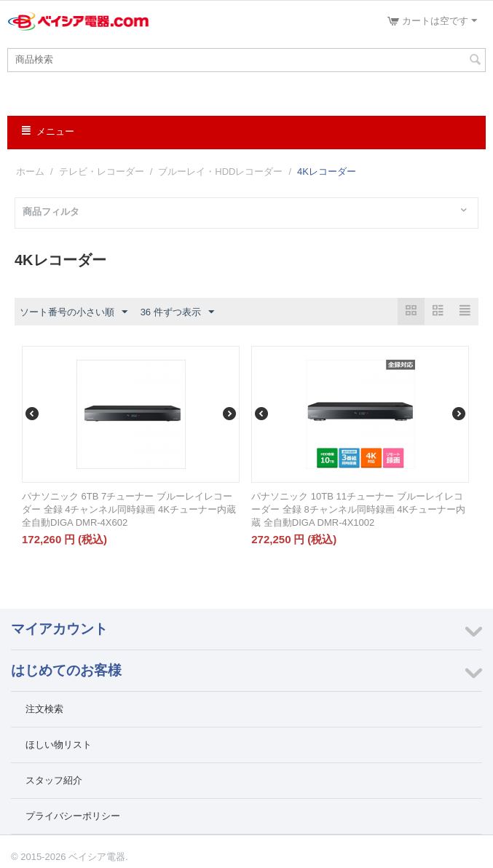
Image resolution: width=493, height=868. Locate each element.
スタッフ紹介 (54, 780)
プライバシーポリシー (73, 816)
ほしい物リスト (59, 745)
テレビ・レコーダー (102, 171)
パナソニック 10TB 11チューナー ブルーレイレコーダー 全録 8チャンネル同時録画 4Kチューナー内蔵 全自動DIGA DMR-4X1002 (358, 509)
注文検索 (44, 709)
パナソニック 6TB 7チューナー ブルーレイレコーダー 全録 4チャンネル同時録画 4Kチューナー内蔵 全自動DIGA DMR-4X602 (129, 509)
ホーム (30, 171)
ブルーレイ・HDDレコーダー (220, 171)
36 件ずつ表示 (177, 312)
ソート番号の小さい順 (74, 312)
